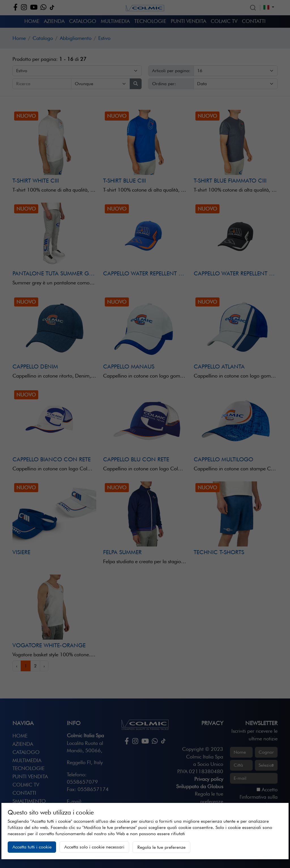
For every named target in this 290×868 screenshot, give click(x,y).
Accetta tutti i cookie (32, 847)
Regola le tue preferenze (161, 847)
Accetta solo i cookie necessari (94, 847)
